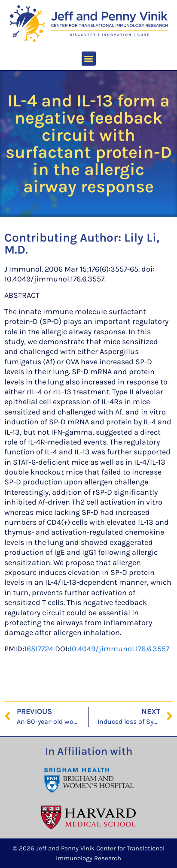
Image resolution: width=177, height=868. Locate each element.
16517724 (39, 649)
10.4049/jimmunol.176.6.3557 (119, 649)
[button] (89, 59)
